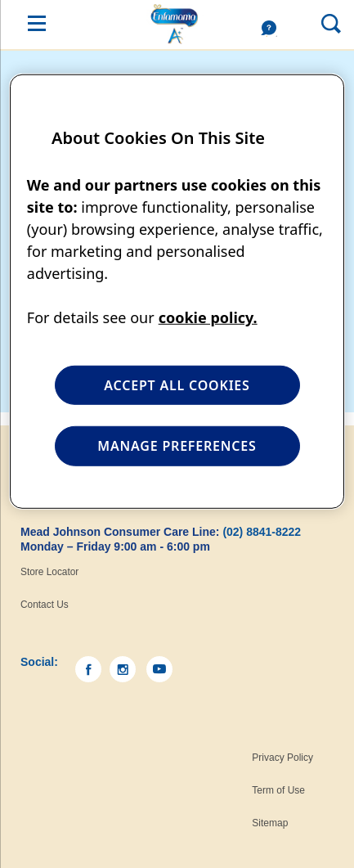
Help (273, 29)
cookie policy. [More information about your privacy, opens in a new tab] (208, 317)
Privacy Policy (282, 758)
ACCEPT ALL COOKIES (177, 385)
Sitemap (270, 823)
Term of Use (278, 790)
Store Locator (49, 572)
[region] (177, 291)
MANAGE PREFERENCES (177, 446)
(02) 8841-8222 (262, 532)
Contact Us (45, 605)
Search (318, 22)
